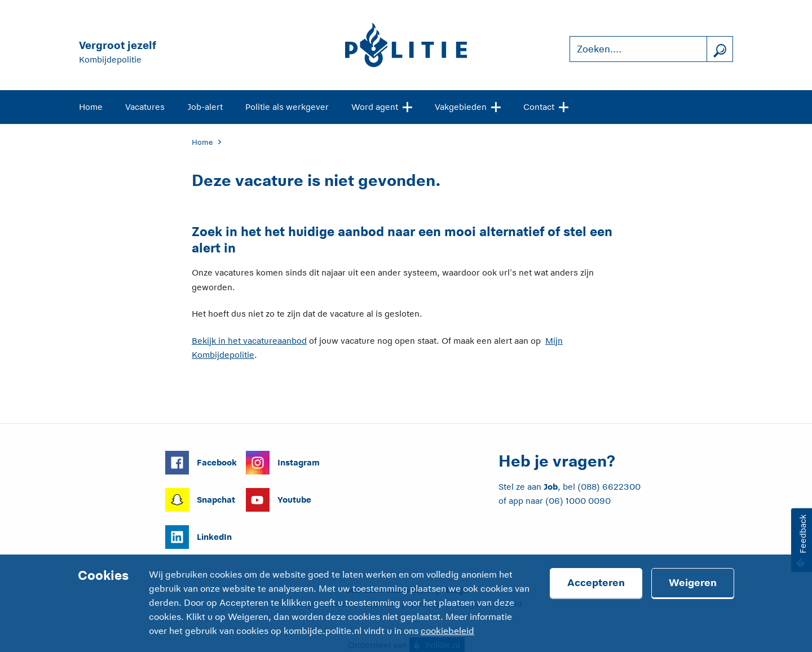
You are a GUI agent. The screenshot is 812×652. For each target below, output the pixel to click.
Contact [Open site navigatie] (546, 106)
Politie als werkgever (287, 107)
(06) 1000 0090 (578, 501)
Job (551, 487)
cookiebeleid (447, 631)
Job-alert (205, 107)
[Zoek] (720, 49)
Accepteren (596, 583)
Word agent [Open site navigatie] (382, 106)
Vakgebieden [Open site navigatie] (468, 106)
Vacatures (145, 107)
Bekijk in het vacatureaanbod (249, 341)
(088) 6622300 (609, 487)
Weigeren (693, 583)
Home (91, 107)
